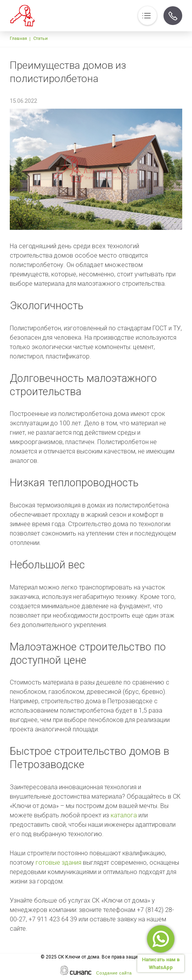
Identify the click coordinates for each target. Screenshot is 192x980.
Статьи (40, 39)
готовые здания (58, 863)
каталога (124, 815)
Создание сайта (114, 973)
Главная (18, 39)
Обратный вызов (173, 16)
